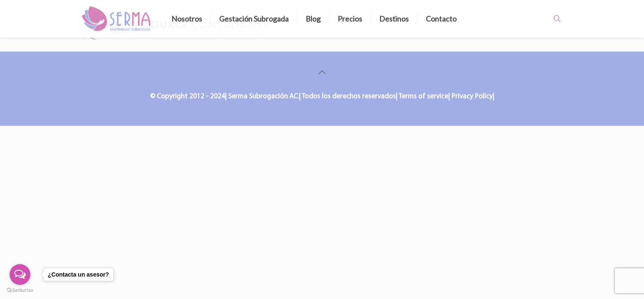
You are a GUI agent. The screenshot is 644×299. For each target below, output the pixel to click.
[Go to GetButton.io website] (20, 290)
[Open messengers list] (20, 274)
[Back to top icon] (322, 73)
